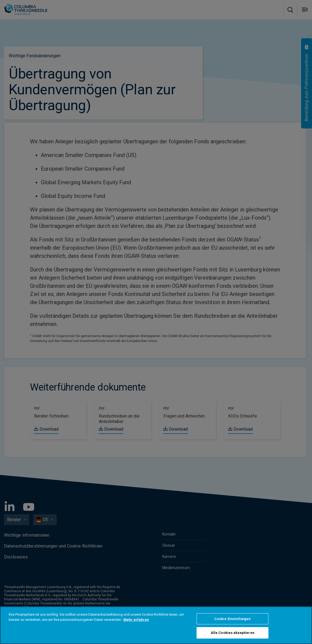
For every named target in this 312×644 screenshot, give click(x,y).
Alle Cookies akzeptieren (233, 633)
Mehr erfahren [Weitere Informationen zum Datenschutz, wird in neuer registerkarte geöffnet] (136, 620)
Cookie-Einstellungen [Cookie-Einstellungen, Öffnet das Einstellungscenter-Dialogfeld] (233, 619)
